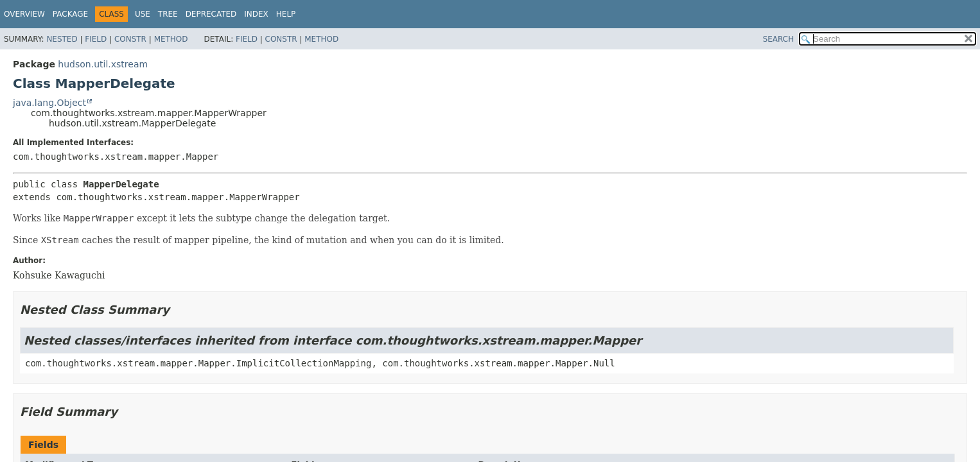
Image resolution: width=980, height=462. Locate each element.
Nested (62, 39)
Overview (24, 14)
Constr (130, 39)
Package (70, 14)
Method (171, 39)
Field (96, 39)
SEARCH (779, 39)
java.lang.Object (49, 103)
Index (256, 14)
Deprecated (211, 14)
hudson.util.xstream (103, 64)
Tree (168, 14)
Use (143, 14)
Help (286, 14)
